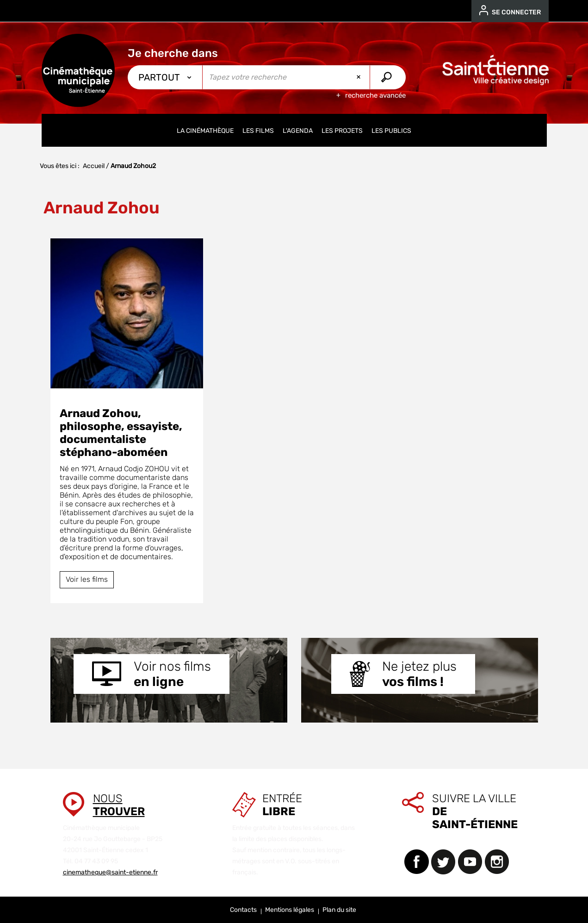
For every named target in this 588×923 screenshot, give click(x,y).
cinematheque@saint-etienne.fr (110, 872)
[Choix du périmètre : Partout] (165, 77)
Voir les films (87, 579)
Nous (119, 805)
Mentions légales (290, 910)
